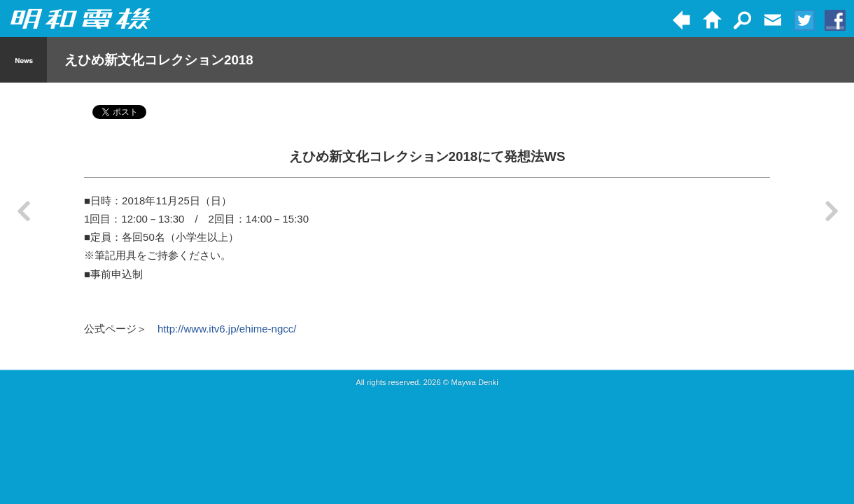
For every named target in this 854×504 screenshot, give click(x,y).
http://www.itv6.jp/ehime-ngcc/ (227, 329)
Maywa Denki (475, 382)
